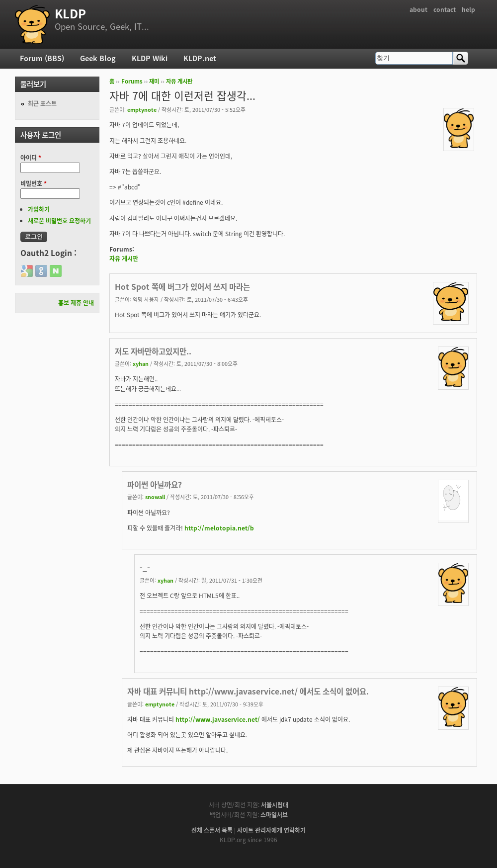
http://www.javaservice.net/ (218, 719)
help (468, 9)
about (418, 9)
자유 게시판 (179, 81)
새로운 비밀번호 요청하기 (59, 221)
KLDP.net (200, 58)
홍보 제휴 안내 (76, 303)
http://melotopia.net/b (219, 528)
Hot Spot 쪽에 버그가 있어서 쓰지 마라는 (182, 287)
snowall (155, 497)
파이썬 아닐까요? (155, 484)
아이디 (31, 158)
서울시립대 (275, 805)
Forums (132, 81)
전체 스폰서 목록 (212, 830)
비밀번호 (34, 183)
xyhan (141, 363)
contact (445, 9)
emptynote (142, 109)
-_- (145, 567)
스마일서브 (274, 815)
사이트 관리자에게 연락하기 (271, 830)
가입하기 (39, 209)
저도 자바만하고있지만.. (153, 351)
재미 (154, 81)
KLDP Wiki (150, 58)
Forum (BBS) (42, 58)
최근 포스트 (42, 103)
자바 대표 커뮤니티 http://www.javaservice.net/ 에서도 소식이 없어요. (248, 691)
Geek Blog (98, 58)
